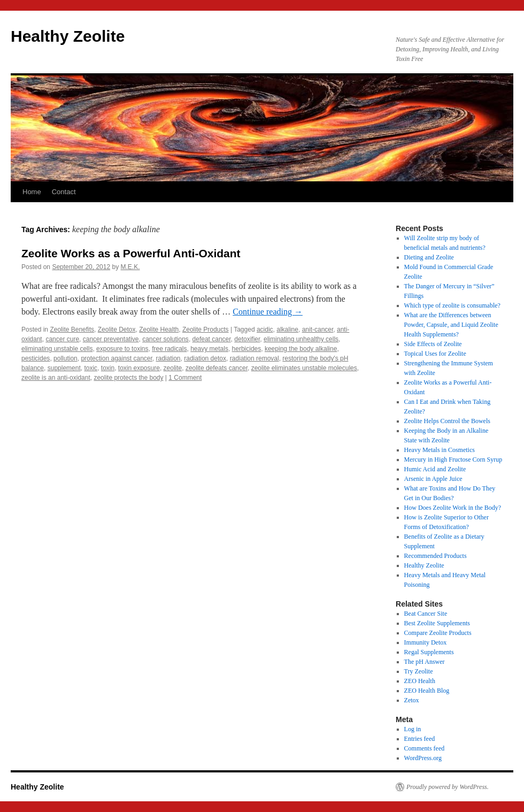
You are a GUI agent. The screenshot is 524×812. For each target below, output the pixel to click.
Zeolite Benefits (72, 330)
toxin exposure (139, 368)
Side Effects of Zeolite (433, 344)
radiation (168, 358)
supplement (64, 368)
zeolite (173, 368)
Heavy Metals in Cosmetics (440, 450)
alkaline (287, 330)
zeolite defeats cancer (217, 368)
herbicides (247, 349)
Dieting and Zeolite (429, 257)
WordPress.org (423, 758)
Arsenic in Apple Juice (433, 479)
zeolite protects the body (128, 378)
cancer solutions (165, 339)
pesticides (36, 358)
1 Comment (185, 378)
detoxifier (247, 339)
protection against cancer (116, 358)
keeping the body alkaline (301, 349)
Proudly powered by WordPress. (448, 787)
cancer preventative (111, 339)
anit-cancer (318, 330)
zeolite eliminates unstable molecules (304, 368)
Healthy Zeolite (68, 36)
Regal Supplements (429, 652)
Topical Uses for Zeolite (435, 354)
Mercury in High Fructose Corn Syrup (453, 459)
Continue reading (268, 312)
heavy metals (209, 349)
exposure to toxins (122, 349)
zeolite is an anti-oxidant (56, 378)
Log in (413, 729)
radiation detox (205, 358)
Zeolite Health (159, 330)
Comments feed (425, 748)
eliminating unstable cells (57, 349)
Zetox (412, 700)
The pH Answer (425, 662)
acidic (265, 330)
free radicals (169, 349)
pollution (65, 358)
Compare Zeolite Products (438, 633)
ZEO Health (420, 681)
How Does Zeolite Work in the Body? (453, 508)
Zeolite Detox (117, 330)
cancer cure (62, 339)
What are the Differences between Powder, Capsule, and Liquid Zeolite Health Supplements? (451, 325)
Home (32, 192)
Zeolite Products (206, 330)
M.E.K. (130, 267)
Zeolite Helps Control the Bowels (447, 421)
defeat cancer (212, 339)
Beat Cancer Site (426, 614)
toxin (108, 368)
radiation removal (255, 358)
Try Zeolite (419, 671)
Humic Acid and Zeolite (435, 469)
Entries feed (420, 739)
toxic (91, 368)
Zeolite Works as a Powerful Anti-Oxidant (131, 253)
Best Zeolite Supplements (437, 623)
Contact (64, 192)
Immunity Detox (426, 642)
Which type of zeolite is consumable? (452, 305)
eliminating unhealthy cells (301, 339)
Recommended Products (436, 556)
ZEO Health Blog (427, 691)
